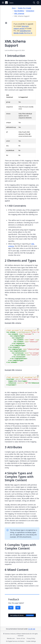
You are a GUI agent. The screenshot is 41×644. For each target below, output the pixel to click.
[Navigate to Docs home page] (11, 3)
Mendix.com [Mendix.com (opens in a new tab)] (11, 639)
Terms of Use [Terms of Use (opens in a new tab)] (21, 639)
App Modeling (19, 11)
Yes (11, 608)
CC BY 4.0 (32, 629)
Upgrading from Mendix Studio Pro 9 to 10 (23, 32)
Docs (14, 8)
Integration (30, 11)
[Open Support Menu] (38, 3)
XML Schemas (19, 13)
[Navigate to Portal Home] (6, 3)
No (18, 608)
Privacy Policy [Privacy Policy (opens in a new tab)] (31, 639)
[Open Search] (34, 3)
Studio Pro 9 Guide (25, 8)
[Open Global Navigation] (3, 3)
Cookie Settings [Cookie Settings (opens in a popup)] (31, 641)
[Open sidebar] (6, 23)
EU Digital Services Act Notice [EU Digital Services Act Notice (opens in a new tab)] (15, 641)
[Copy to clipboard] (38, 329)
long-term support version (21, 27)
